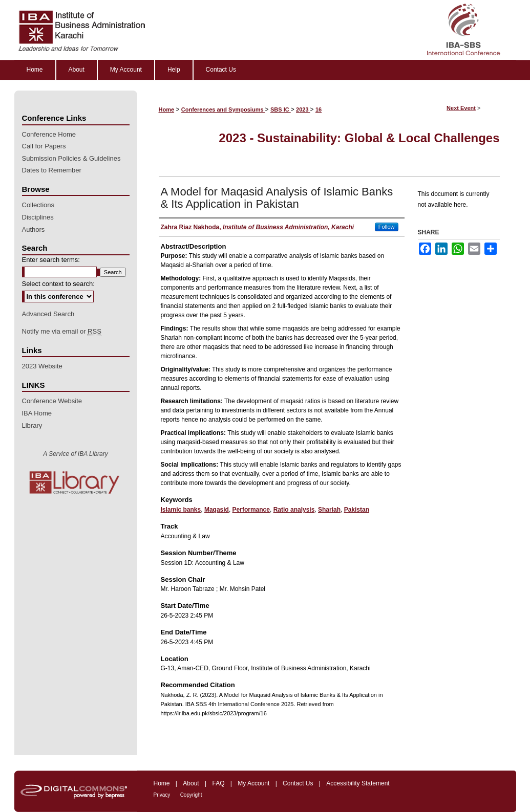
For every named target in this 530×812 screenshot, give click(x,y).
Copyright (191, 795)
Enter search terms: (51, 260)
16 (319, 109)
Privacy (162, 795)
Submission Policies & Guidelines (71, 158)
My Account (253, 783)
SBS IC (281, 109)
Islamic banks (181, 510)
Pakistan (357, 510)
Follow (387, 227)
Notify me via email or (62, 332)
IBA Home (37, 413)
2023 (303, 109)
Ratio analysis (294, 510)
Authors (34, 229)
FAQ (218, 783)
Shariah (329, 510)
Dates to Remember (52, 170)
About (191, 783)
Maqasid (217, 510)
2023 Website (42, 366)
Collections (38, 205)
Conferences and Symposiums (223, 109)
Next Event (461, 108)
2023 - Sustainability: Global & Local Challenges (359, 138)
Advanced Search (48, 314)
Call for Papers (44, 146)
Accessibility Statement (358, 783)
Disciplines (38, 217)
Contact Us (298, 783)
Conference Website (52, 401)
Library (32, 425)
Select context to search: (58, 284)
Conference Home (49, 134)
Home (167, 109)
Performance (251, 510)
